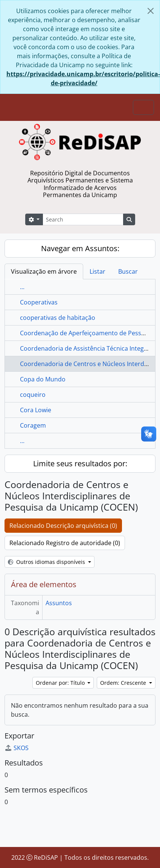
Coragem (33, 425)
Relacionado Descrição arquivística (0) (63, 526)
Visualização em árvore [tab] (44, 271)
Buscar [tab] (128, 271)
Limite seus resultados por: (80, 463)
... (22, 287)
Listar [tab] (98, 271)
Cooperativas (39, 302)
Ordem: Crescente (124, 683)
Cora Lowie (36, 410)
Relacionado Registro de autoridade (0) (65, 543)
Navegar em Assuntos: (80, 248)
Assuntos (59, 603)
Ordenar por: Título (61, 683)
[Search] (83, 219)
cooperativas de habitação (58, 318)
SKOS (17, 748)
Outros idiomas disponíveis (47, 562)
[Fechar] (151, 11)
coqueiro (33, 395)
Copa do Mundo (43, 379)
